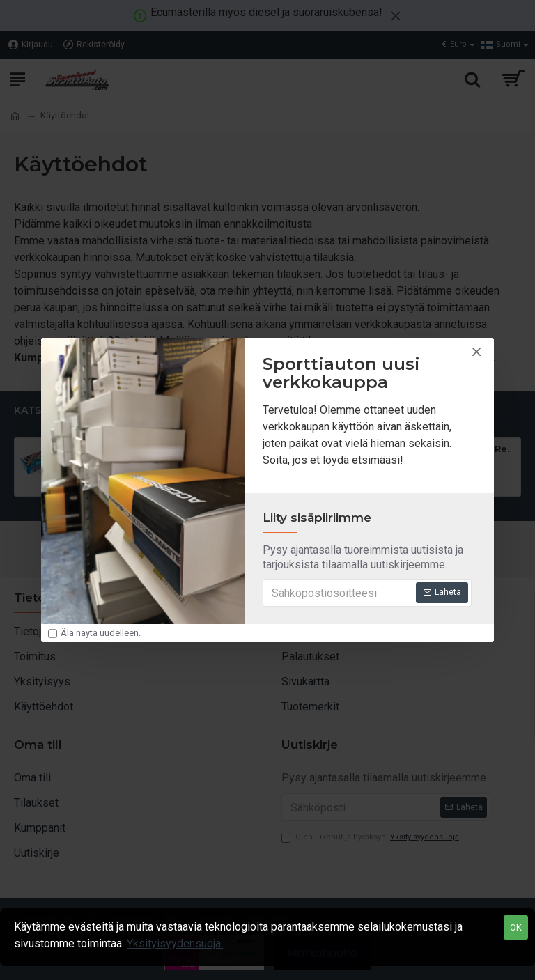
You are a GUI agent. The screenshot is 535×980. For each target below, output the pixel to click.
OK (516, 927)
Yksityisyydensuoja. (175, 943)
